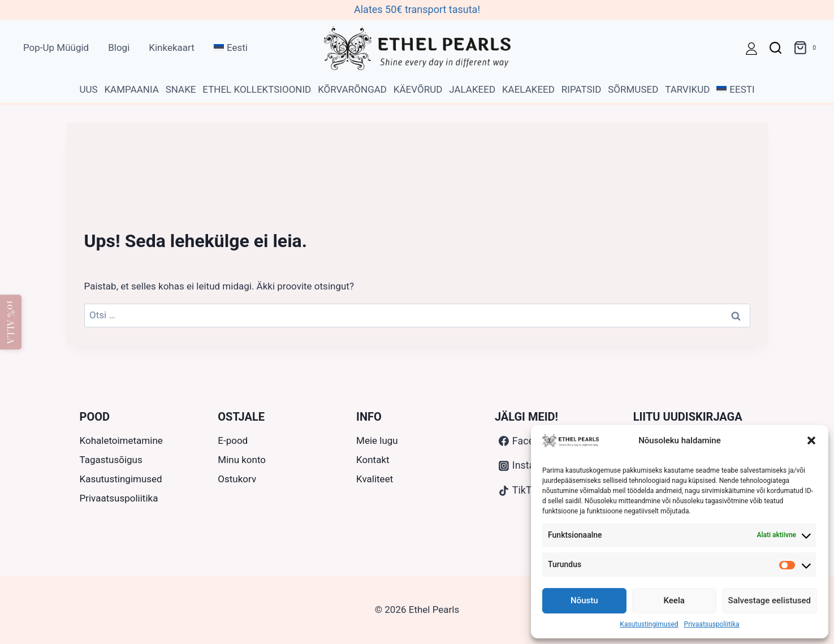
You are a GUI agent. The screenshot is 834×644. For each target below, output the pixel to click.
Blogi (119, 47)
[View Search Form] (775, 48)
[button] (811, 440)
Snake (181, 89)
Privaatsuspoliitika (712, 624)
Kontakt (373, 460)
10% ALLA (11, 322)
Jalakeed (472, 89)
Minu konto (242, 460)
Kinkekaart (172, 47)
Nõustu (584, 600)
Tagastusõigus (111, 460)
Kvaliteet (375, 479)
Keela (674, 600)
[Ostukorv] (807, 48)
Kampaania (131, 89)
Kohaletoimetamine (121, 440)
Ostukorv (237, 479)
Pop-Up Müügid (56, 47)
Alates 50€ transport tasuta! (417, 9)
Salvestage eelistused (770, 600)
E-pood (233, 440)
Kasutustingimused (649, 624)
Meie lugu (377, 440)
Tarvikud (687, 89)
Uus (88, 89)
